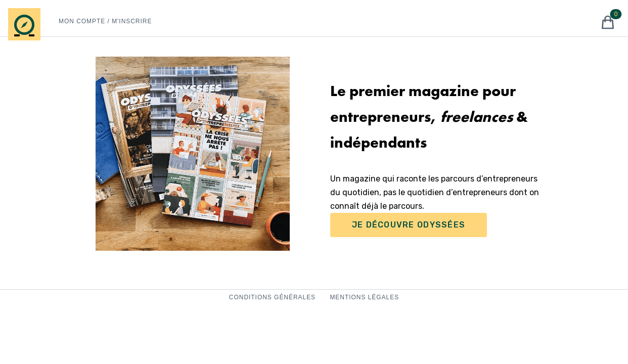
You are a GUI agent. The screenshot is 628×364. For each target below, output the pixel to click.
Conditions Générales (274, 297)
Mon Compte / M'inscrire (105, 21)
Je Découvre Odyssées (409, 225)
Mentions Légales (364, 297)
